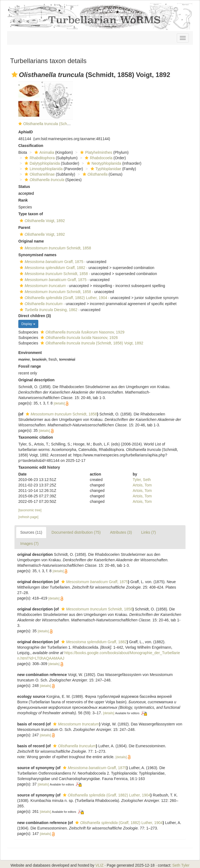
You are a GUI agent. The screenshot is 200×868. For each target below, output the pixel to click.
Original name (31, 241)
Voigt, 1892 (42, 221)
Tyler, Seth (142, 480)
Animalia (44, 152)
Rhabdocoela (98, 158)
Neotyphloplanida (103, 163)
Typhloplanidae (105, 169)
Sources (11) (31, 532)
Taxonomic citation (36, 437)
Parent (24, 228)
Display (28, 324)
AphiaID (26, 132)
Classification (31, 146)
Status (24, 187)
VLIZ (100, 865)
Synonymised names (37, 255)
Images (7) (29, 544)
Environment (30, 353)
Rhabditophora (39, 158)
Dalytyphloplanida (42, 163)
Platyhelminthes (95, 152)
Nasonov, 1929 (82, 332)
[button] (15, 75)
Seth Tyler (181, 865)
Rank (23, 200)
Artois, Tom (142, 485)
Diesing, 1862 (48, 310)
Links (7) (149, 532)
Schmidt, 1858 (55, 248)
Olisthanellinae (39, 174)
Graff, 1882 (52, 268)
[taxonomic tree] (30, 510)
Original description (36, 380)
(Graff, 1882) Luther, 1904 (63, 298)
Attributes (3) (121, 532)
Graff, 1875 (51, 262)
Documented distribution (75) (76, 532)
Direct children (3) (35, 316)
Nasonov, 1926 (78, 338)
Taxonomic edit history (39, 467)
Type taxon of (31, 214)
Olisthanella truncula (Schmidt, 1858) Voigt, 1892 (65, 124)
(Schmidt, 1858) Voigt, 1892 (91, 343)
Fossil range (30, 366)
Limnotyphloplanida (43, 169)
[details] (59, 403)
